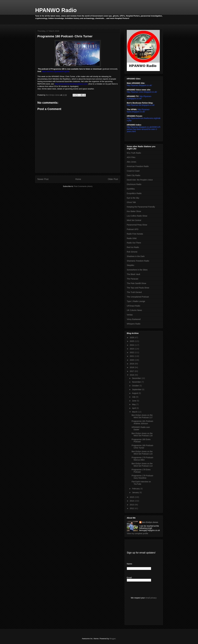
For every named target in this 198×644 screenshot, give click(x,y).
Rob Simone (132, 252)
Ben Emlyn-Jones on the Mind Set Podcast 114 (142, 465)
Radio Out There (134, 243)
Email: (129, 578)
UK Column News (134, 310)
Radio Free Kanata (135, 234)
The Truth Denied (134, 292)
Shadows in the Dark (136, 256)
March (135, 412)
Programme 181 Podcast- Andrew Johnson (143, 422)
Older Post (113, 179)
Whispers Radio (134, 324)
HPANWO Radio (56, 10)
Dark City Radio (134, 175)
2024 (132, 345)
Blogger (112, 639)
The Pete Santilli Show (136, 283)
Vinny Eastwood (134, 319)
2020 (132, 360)
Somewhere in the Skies (137, 270)
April (134, 408)
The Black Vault (133, 274)
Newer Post (43, 179)
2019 (132, 364)
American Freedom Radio (138, 166)
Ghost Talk (131, 202)
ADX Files (131, 157)
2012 (132, 508)
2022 (132, 352)
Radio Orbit (132, 238)
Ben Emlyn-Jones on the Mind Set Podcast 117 (142, 416)
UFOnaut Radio (133, 306)
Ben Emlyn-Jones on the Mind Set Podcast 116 (142, 435)
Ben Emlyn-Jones (150, 522)
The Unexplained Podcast (138, 297)
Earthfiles (131, 189)
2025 (132, 341)
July (134, 397)
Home (78, 179)
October (136, 386)
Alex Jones (131, 162)
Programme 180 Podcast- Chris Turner (143, 447)
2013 (132, 505)
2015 (132, 497)
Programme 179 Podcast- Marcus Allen (143, 459)
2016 (132, 375)
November (137, 382)
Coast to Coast (133, 171)
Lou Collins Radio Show (137, 216)
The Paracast (132, 279)
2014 (132, 501)
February (136, 489)
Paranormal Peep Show (137, 225)
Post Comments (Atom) (83, 186)
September (137, 389)
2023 (132, 349)
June (134, 401)
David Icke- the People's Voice (140, 180)
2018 (132, 367)
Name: (130, 564)
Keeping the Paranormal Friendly (141, 207)
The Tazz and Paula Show (138, 288)
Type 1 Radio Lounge (136, 301)
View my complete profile (137, 533)
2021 (132, 356)
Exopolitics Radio (134, 193)
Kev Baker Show (134, 211)
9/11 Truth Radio (134, 153)
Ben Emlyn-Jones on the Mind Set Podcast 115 (142, 453)
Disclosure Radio (134, 184)
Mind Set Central (134, 220)
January (136, 492)
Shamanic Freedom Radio (138, 261)
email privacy (151, 598)
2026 (132, 337)
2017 (132, 371)
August (135, 393)
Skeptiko (130, 265)
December (137, 378)
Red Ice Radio (133, 247)
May (134, 404)
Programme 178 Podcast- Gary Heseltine (143, 477)
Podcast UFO (133, 229)
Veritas (130, 315)
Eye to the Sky (133, 198)
